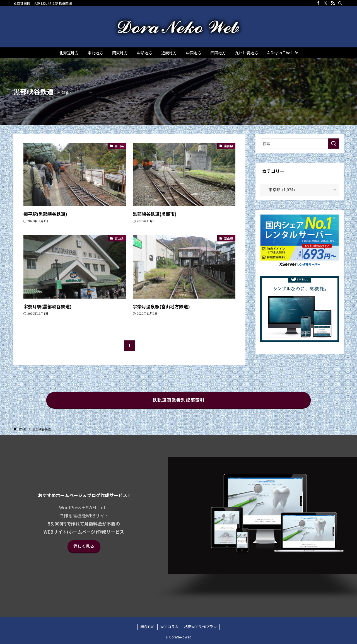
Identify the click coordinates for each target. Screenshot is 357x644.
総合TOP (147, 627)
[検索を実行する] (334, 144)
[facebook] (318, 3)
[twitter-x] (325, 3)
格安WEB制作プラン (200, 627)
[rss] (333, 3)
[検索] (340, 3)
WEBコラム (169, 627)
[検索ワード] (300, 144)
